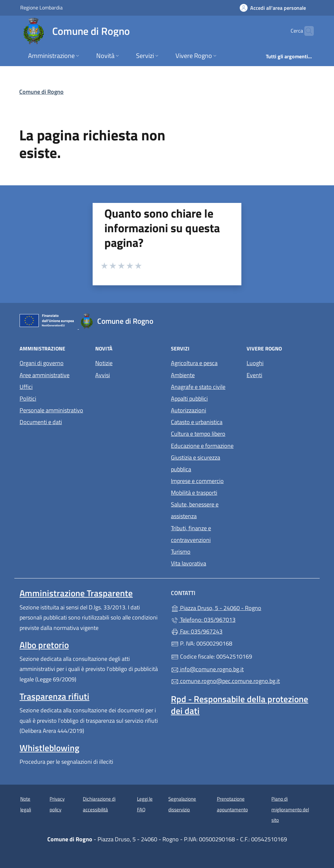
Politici (28, 398)
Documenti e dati (41, 422)
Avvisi (103, 375)
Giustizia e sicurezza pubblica (196, 463)
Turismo (181, 552)
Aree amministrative (45, 375)
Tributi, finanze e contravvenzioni (191, 534)
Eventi (281, 374)
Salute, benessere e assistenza (195, 510)
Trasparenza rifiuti (54, 696)
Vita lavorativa (189, 563)
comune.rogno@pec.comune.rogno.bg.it (225, 681)
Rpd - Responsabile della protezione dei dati (240, 705)
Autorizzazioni (189, 410)
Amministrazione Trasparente (76, 593)
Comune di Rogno (41, 92)
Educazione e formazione (202, 446)
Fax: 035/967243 (197, 631)
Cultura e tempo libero (198, 434)
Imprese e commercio (197, 481)
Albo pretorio (44, 645)
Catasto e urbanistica (197, 422)
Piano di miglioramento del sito (290, 809)
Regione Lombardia (41, 7)
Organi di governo (42, 363)
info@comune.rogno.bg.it (207, 669)
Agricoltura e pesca (194, 363)
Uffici (26, 387)
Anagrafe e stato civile (198, 387)
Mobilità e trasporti (194, 493)
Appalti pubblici (189, 398)
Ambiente (183, 375)
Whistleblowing (49, 748)
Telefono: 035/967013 (203, 620)
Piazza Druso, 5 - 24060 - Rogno (243, 607)
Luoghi (281, 362)
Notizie (104, 363)
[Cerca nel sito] (306, 31)
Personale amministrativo (51, 410)
